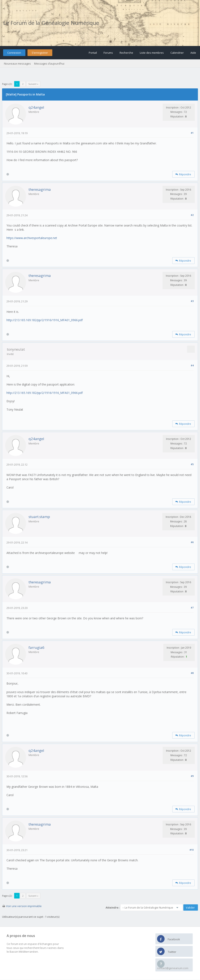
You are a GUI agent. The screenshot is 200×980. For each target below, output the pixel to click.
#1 (192, 133)
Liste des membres (152, 53)
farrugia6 (36, 647)
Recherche (126, 53)
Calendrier (177, 53)
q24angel (36, 107)
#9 (192, 776)
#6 (192, 542)
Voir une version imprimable (24, 906)
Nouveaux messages (17, 64)
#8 (192, 673)
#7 (192, 608)
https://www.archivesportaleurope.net (32, 238)
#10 (192, 850)
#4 (192, 365)
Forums (108, 53)
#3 (192, 301)
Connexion (14, 53)
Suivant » (33, 84)
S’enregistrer (40, 53)
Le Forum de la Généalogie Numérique (51, 23)
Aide (193, 53)
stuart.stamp (39, 517)
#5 (192, 464)
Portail (93, 53)
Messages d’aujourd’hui (49, 64)
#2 (192, 215)
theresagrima (40, 189)
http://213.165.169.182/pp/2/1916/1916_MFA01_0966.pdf (45, 320)
